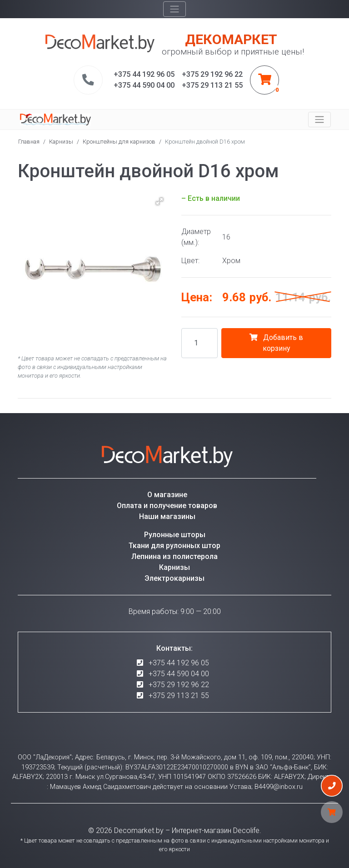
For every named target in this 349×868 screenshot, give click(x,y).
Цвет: (190, 261)
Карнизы (61, 142)
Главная (29, 142)
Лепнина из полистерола (174, 556)
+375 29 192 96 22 (179, 685)
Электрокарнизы (174, 578)
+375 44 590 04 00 (179, 674)
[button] (160, 201)
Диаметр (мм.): (196, 237)
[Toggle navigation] (174, 9)
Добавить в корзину (276, 343)
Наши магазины (167, 516)
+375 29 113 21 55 (179, 696)
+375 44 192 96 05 (179, 663)
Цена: (197, 297)
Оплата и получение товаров (167, 506)
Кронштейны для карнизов (119, 142)
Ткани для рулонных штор (174, 546)
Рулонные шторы (175, 535)
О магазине (167, 495)
